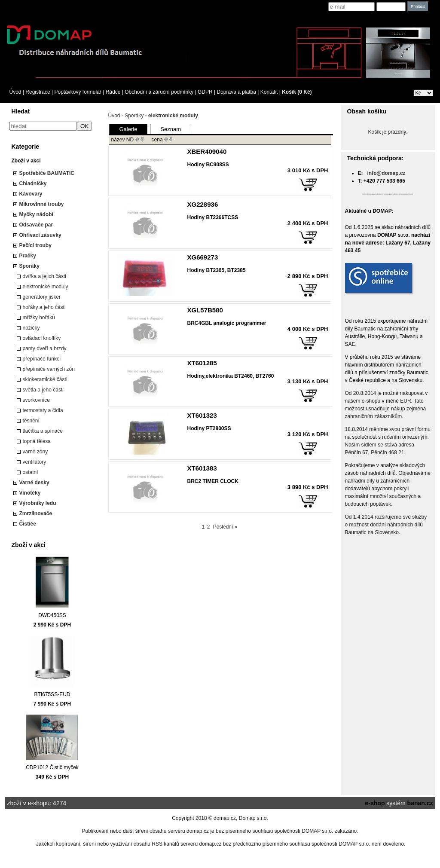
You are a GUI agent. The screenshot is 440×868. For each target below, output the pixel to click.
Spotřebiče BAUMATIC (47, 173)
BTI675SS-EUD (52, 694)
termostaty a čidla (43, 410)
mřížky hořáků (39, 318)
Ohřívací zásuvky (40, 235)
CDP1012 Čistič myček (52, 767)
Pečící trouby (35, 245)
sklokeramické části (45, 379)
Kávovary (31, 194)
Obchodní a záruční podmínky (159, 92)
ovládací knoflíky (42, 338)
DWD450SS (52, 615)
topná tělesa (37, 441)
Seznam (171, 129)
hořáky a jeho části (44, 307)
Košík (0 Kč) (297, 92)
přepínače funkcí (42, 359)
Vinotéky (30, 493)
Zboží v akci (26, 161)
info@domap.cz (387, 173)
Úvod (15, 92)
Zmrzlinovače (36, 513)
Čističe (28, 524)
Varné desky (34, 483)
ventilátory (35, 462)
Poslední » (225, 527)
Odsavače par (36, 225)
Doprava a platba (237, 92)
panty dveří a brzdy (45, 348)
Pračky (28, 256)
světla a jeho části (43, 390)
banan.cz (420, 803)
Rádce (113, 92)
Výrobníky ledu (38, 503)
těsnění (31, 421)
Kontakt (269, 92)
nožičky (31, 328)
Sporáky (29, 266)
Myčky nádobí (36, 214)
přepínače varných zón (49, 369)
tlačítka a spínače (43, 431)
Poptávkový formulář (78, 92)
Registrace (38, 92)
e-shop (375, 803)
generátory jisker (42, 297)
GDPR (205, 92)
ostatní (31, 472)
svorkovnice (36, 400)
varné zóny (35, 452)
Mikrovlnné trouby (42, 204)
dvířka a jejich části (44, 276)
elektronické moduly (46, 287)
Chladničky (33, 183)
